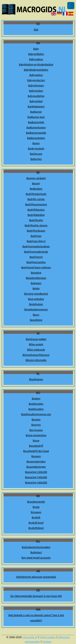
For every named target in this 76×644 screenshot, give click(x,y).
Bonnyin (36, 425)
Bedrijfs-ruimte (36, 199)
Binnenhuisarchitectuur (36, 355)
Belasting (36, 273)
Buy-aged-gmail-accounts (36, 558)
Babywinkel (36, 101)
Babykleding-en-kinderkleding (36, 65)
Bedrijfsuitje (36, 220)
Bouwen (36, 456)
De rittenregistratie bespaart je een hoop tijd (36, 596)
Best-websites (36, 299)
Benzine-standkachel (36, 294)
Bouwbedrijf (36, 446)
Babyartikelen (36, 54)
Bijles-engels (36, 344)
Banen (36, 143)
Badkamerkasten (36, 128)
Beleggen (36, 283)
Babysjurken (36, 91)
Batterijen (36, 159)
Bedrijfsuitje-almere (36, 225)
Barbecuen (36, 154)
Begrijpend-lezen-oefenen (36, 267)
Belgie (36, 288)
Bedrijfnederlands (36, 194)
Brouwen (36, 512)
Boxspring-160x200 (36, 483)
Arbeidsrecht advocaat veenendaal (36, 577)
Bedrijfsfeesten (36, 210)
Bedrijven (36, 236)
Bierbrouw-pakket (36, 339)
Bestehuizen (36, 304)
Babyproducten (36, 80)
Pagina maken (48, 637)
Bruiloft (36, 517)
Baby (36, 49)
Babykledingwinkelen (36, 70)
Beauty (36, 183)
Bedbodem (36, 189)
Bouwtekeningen (36, 467)
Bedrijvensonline (36, 262)
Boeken (36, 399)
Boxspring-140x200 (36, 477)
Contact (47, 642)
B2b (36, 30)
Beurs (36, 315)
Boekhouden (36, 404)
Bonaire (36, 420)
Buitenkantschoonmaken (36, 547)
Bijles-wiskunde (36, 350)
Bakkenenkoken (36, 138)
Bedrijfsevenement (36, 204)
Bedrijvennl (36, 257)
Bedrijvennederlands (36, 252)
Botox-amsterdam (36, 435)
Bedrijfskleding (36, 215)
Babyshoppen (36, 86)
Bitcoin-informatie (36, 360)
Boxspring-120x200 (36, 472)
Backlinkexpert (36, 107)
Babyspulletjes (36, 96)
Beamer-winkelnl (36, 178)
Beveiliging (36, 320)
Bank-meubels (36, 149)
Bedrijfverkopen (36, 231)
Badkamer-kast (36, 117)
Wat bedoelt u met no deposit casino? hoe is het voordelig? (36, 618)
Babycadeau (36, 59)
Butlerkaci (36, 552)
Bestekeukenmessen (36, 309)
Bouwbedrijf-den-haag (36, 451)
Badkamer (36, 112)
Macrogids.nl (30, 637)
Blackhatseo (36, 379)
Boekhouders (36, 409)
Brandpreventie (36, 502)
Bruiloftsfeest (36, 528)
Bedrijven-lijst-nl (36, 241)
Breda (36, 507)
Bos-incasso (36, 430)
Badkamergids (36, 122)
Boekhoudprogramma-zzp (36, 414)
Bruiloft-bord (36, 523)
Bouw (36, 441)
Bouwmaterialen (36, 462)
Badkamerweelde (36, 133)
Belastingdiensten (36, 278)
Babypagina (36, 75)
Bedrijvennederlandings (36, 246)
